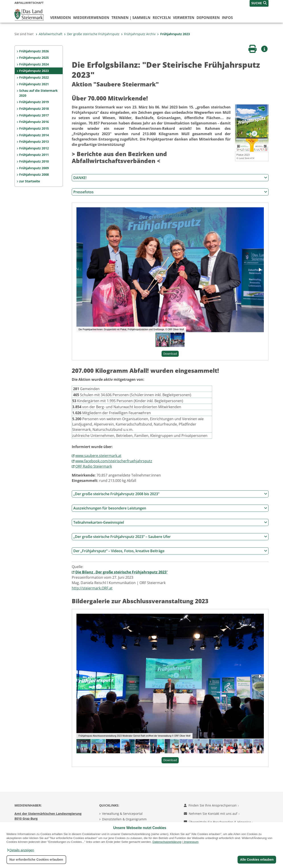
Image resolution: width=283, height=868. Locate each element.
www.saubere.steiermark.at (98, 456)
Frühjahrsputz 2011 (34, 155)
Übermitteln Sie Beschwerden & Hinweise (218, 822)
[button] (20, 850)
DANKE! (170, 178)
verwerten (184, 18)
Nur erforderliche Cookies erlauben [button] (36, 860)
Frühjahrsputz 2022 (34, 77)
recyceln (162, 18)
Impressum (191, 842)
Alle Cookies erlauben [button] (257, 860)
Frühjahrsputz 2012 (34, 148)
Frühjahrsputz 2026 (34, 51)
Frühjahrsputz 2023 (173, 34)
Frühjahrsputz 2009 (34, 168)
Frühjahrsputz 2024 (34, 64)
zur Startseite (30, 181)
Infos (227, 18)
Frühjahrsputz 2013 (34, 142)
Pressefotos (170, 192)
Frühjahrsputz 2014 (34, 135)
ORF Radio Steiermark (94, 466)
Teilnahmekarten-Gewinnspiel (170, 522)
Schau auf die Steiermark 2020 (38, 93)
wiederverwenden (91, 18)
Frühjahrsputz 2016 (34, 122)
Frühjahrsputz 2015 (34, 128)
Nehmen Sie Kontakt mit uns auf (212, 814)
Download (170, 354)
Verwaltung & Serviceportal (122, 814)
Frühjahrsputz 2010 (34, 161)
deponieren (208, 18)
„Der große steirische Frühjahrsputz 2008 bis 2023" (170, 494)
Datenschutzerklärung (167, 842)
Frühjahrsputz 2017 (34, 115)
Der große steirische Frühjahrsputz (92, 34)
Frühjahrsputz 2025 (34, 58)
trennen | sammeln (131, 18)
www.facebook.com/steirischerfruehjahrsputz (114, 461)
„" (122, 572)
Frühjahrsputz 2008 (34, 174)
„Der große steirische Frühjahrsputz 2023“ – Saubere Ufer (170, 537)
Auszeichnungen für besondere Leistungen (170, 508)
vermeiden (60, 18)
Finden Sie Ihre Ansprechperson (211, 805)
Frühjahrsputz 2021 (34, 84)
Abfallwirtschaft (49, 34)
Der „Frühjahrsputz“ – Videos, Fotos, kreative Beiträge (170, 551)
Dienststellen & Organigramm (124, 819)
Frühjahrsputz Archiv (138, 34)
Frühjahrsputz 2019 (34, 102)
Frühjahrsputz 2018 (34, 109)
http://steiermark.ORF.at (92, 588)
